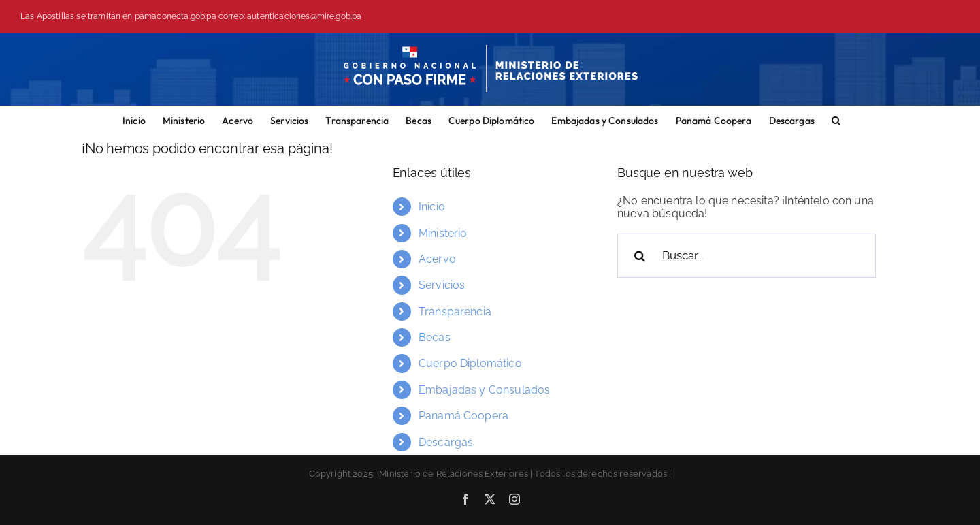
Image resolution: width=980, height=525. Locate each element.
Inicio (432, 207)
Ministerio (443, 233)
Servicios (442, 285)
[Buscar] (639, 256)
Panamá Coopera (463, 416)
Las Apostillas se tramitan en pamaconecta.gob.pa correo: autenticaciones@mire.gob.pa (191, 16)
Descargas (446, 442)
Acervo (437, 259)
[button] (836, 119)
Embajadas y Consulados (485, 390)
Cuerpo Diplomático (470, 363)
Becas (435, 337)
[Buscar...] (747, 256)
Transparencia (455, 312)
